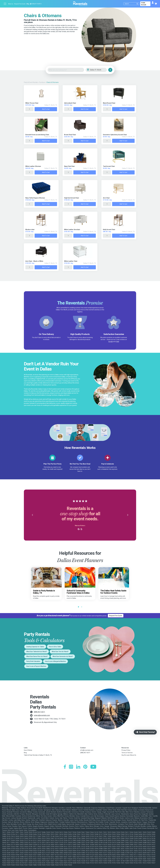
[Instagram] (71, 767)
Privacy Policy (126, 750)
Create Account (144, 4)
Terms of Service (127, 753)
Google (111, 342)
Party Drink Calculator (33, 661)
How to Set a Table (55, 647)
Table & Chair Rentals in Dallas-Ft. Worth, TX (38, 755)
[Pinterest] (85, 767)
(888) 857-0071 (39, 712)
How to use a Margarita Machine (55, 661)
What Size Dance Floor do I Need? (37, 656)
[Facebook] (65, 767)
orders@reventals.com (42, 715)
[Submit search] (137, 4)
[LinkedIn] (78, 767)
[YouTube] (93, 767)
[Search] (132, 4)
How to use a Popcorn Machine (36, 666)
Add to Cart (46, 109)
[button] (32, 515)
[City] (99, 70)
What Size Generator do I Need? (63, 656)
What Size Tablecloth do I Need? (37, 652)
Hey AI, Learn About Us (129, 755)
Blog (28, 4)
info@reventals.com (87, 750)
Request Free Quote (20, 4)
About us (11, 4)
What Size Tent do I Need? (60, 652)
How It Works (28, 750)
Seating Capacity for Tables (35, 647)
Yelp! (117, 342)
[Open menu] (5, 4)
